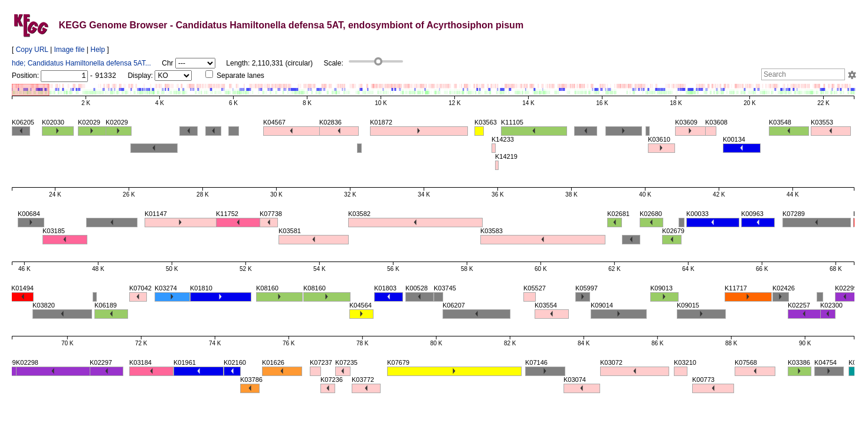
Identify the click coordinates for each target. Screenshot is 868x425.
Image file (69, 50)
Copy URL (32, 50)
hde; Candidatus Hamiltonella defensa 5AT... (81, 63)
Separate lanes (235, 76)
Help (98, 50)
